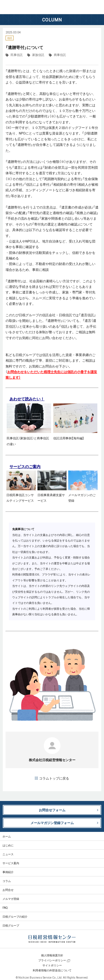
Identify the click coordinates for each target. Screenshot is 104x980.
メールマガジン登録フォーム (52, 823)
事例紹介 (8, 872)
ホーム (7, 836)
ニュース (8, 854)
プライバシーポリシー (52, 960)
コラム (7, 881)
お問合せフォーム (52, 810)
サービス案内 (11, 863)
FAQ (5, 907)
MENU (97, 7)
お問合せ (8, 890)
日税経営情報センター (25, 7)
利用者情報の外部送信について (52, 970)
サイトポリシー (52, 965)
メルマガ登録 (11, 899)
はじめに (8, 845)
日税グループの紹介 (15, 916)
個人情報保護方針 (52, 955)
